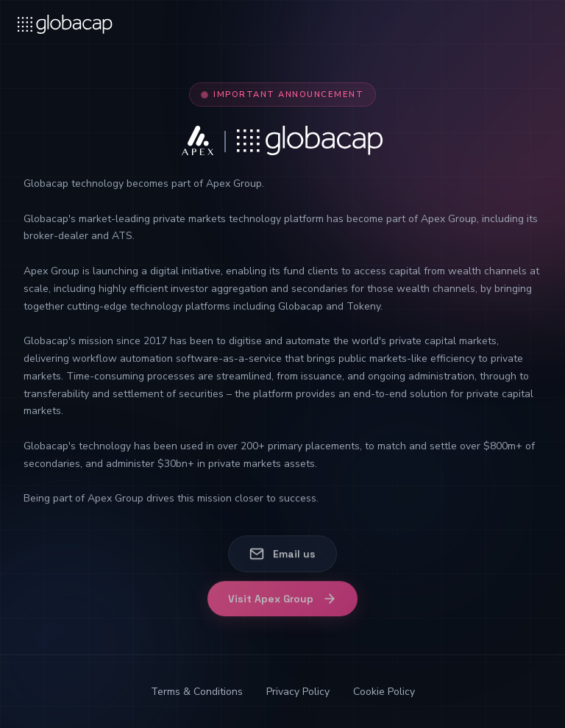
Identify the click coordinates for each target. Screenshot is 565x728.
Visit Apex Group (282, 604)
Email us (282, 554)
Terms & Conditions (197, 692)
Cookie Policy (384, 692)
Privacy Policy (298, 692)
